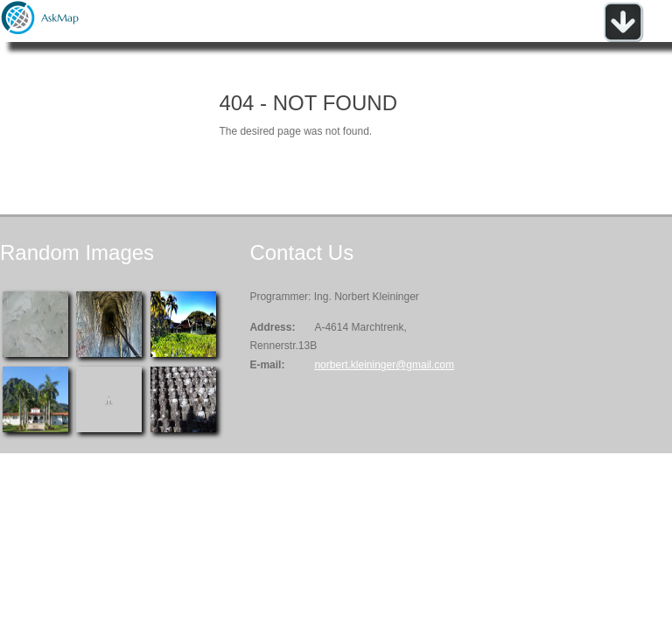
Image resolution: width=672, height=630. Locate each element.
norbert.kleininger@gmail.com (384, 365)
